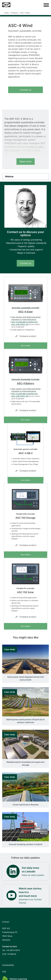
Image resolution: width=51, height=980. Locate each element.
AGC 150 (25, 324)
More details (26, 346)
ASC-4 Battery (12, 150)
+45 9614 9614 (13, 950)
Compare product (26, 336)
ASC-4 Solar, (37, 147)
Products (15, 13)
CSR (4, 972)
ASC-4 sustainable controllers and (24, 322)
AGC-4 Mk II (16, 324)
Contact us (26, 90)
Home (6, 13)
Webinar (9, 176)
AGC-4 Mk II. (33, 150)
